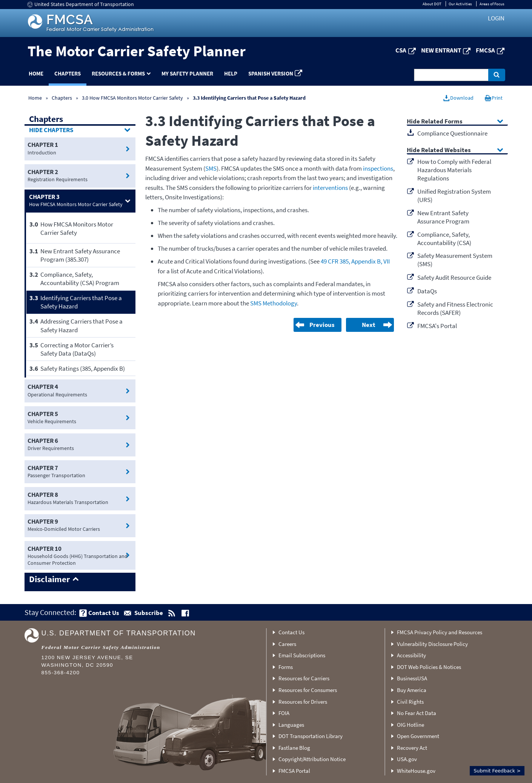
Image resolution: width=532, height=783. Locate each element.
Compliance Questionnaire (452, 133)
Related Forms (442, 122)
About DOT (432, 4)
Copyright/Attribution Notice (312, 759)
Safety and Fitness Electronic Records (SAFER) (455, 308)
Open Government (418, 736)
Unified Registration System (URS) (454, 196)
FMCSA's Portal (437, 326)
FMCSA (485, 50)
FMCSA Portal (294, 771)
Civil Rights (410, 702)
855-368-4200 (61, 673)
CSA (401, 50)
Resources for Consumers (308, 690)
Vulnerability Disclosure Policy (432, 644)
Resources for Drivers (303, 702)
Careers (287, 644)
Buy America (412, 690)
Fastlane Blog (294, 748)
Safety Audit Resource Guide (454, 277)
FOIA (284, 713)
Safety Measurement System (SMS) (455, 260)
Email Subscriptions (302, 655)
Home (36, 73)
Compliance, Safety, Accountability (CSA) (444, 239)
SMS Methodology (274, 303)
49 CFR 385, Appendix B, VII (355, 261)
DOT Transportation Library (311, 736)
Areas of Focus (492, 4)
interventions (330, 188)
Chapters (68, 73)
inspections (378, 168)
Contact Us (291, 632)
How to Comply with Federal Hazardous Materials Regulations (454, 170)
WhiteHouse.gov (416, 771)
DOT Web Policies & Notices (429, 667)
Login (496, 18)
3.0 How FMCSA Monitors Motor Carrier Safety (132, 98)
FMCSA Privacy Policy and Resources (440, 632)
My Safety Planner (187, 73)
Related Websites (446, 150)
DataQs (427, 291)
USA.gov (407, 759)
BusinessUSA (412, 678)
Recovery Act (412, 748)
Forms (286, 667)
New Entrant (441, 50)
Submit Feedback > (497, 771)
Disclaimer (49, 580)
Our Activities (460, 4)
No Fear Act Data (417, 713)
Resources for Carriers (304, 678)
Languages (291, 725)
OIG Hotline (411, 725)
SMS (211, 168)
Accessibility (411, 655)
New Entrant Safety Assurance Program (443, 217)
